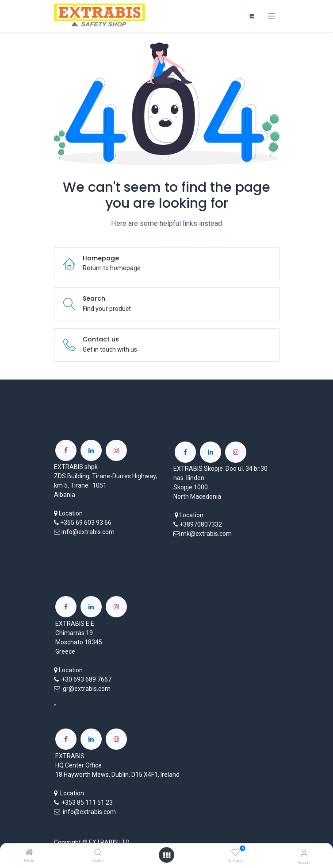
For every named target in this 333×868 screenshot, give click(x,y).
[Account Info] (304, 853)
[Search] (98, 853)
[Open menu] (167, 855)
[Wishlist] (235, 852)
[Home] (29, 853)
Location (71, 513)
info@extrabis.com (88, 532)
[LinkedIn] (91, 450)
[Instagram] (116, 450)
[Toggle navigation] (271, 16)
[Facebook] (66, 450)
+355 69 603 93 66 (86, 523)
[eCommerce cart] (252, 16)
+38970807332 (201, 524)
